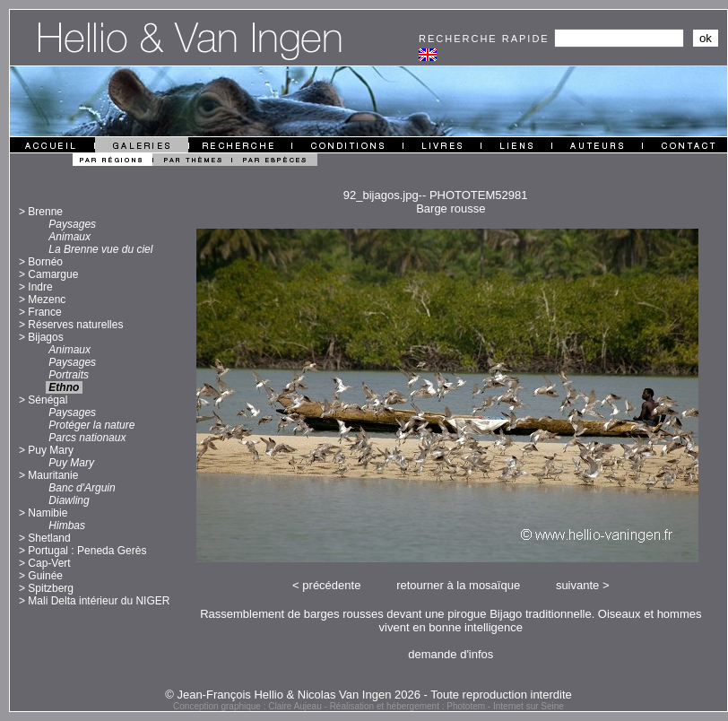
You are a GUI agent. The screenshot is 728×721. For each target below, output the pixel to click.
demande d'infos (451, 654)
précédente (331, 585)
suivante (577, 585)
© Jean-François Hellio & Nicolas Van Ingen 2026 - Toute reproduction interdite (368, 695)
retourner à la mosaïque (458, 585)
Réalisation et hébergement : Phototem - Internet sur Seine (447, 706)
